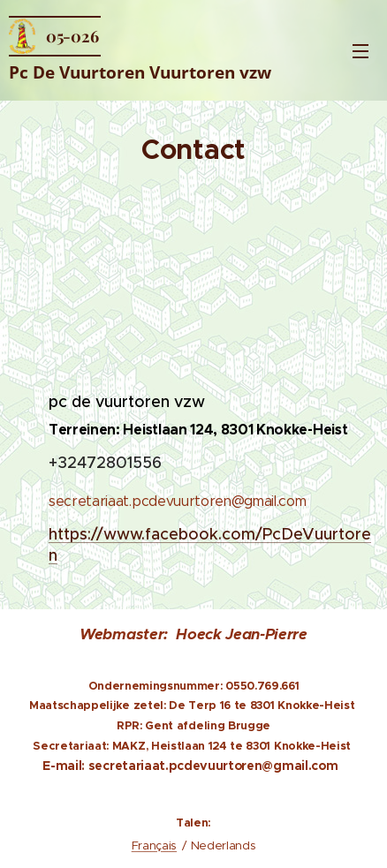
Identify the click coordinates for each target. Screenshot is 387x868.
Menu (360, 51)
